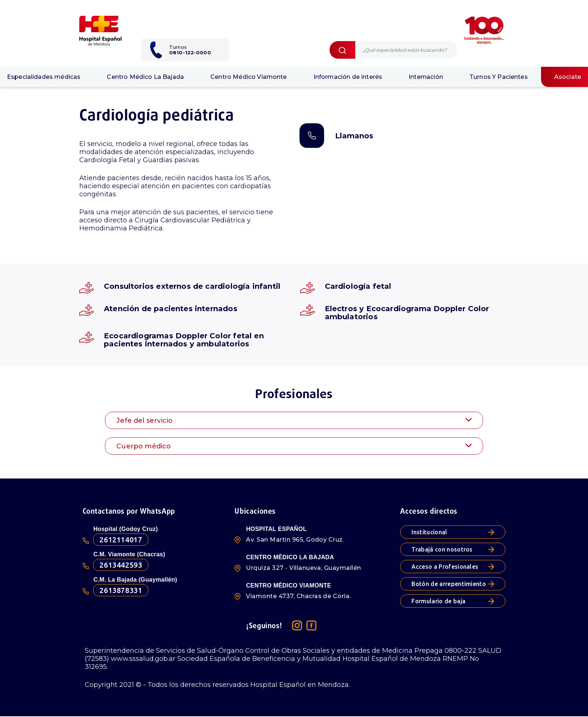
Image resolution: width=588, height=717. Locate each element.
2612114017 (121, 540)
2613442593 (121, 565)
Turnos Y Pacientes (499, 77)
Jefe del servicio (294, 421)
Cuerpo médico (294, 446)
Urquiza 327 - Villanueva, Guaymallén (303, 568)
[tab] (294, 420)
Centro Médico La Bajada (145, 77)
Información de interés (348, 77)
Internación (426, 77)
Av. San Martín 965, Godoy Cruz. (295, 540)
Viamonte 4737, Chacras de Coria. (298, 596)
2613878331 (121, 590)
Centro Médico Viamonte (249, 77)
